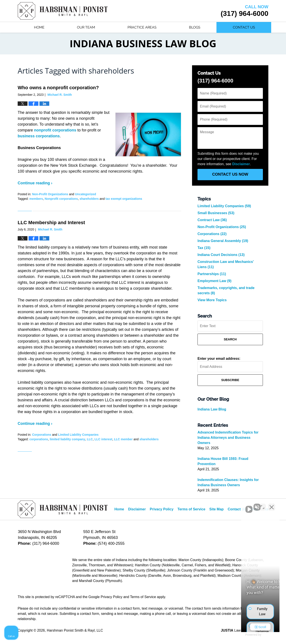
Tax (204, 248)
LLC (90, 439)
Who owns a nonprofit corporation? (58, 88)
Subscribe (230, 380)
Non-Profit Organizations (50, 194)
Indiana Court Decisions (221, 255)
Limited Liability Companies (78, 435)
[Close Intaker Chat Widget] (272, 505)
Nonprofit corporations (61, 199)
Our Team (86, 27)
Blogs (195, 27)
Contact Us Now (230, 174)
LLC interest (103, 439)
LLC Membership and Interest (51, 223)
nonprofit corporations (55, 130)
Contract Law (212, 220)
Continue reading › (35, 183)
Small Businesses (216, 213)
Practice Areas (142, 27)
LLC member (123, 439)
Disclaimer (241, 164)
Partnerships (212, 274)
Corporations (42, 435)
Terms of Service (191, 509)
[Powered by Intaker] (249, 635)
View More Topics (212, 300)
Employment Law (214, 281)
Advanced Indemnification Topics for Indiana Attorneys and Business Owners (228, 438)
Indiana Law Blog (212, 409)
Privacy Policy (162, 509)
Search (230, 339)
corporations (39, 439)
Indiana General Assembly (223, 241)
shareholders (89, 199)
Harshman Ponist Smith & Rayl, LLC (75, 630)
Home (39, 27)
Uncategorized (85, 194)
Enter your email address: (219, 359)
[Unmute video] (209, 505)
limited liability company (67, 439)
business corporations (39, 136)
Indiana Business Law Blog (63, 11)
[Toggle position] (262, 505)
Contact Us (244, 27)
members (36, 199)
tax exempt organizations (124, 199)
